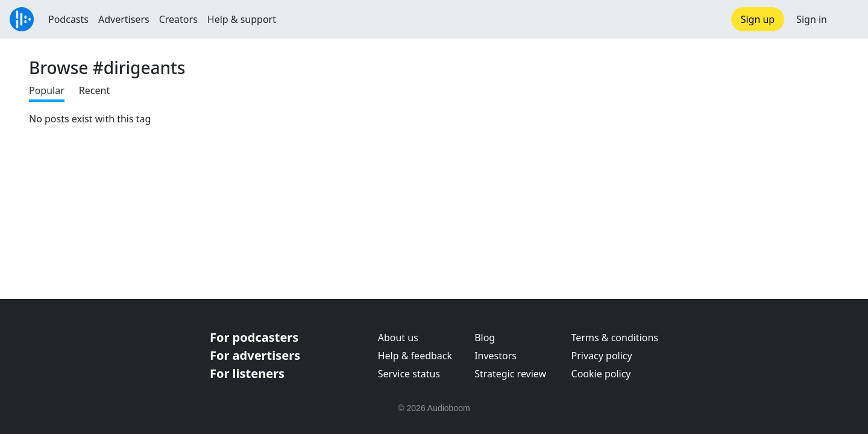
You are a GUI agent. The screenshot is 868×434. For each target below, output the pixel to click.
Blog (485, 338)
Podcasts (68, 19)
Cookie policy (601, 374)
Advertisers (124, 19)
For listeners (247, 373)
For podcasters (254, 337)
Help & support (242, 19)
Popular (47, 90)
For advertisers (255, 355)
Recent (94, 90)
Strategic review (510, 374)
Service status (409, 374)
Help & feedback (415, 356)
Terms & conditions (615, 338)
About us (398, 338)
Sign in (812, 19)
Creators (178, 19)
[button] (848, 19)
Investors (495, 356)
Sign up (758, 19)
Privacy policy (602, 356)
